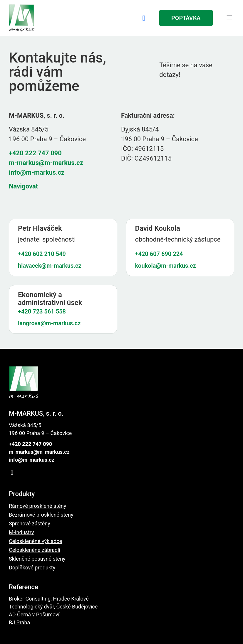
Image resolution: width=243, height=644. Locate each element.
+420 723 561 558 (42, 311)
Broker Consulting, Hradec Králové (49, 599)
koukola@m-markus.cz (166, 266)
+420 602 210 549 (42, 254)
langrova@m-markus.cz (49, 323)
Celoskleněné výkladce (35, 541)
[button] (229, 18)
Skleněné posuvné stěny (37, 559)
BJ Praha (19, 622)
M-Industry (21, 532)
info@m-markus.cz (37, 172)
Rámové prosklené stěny (37, 506)
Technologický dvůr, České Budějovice (53, 607)
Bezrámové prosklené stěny (41, 515)
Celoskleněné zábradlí (35, 550)
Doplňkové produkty (32, 568)
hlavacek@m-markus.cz (50, 266)
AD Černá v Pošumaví (34, 615)
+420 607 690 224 (159, 254)
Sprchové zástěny (30, 524)
